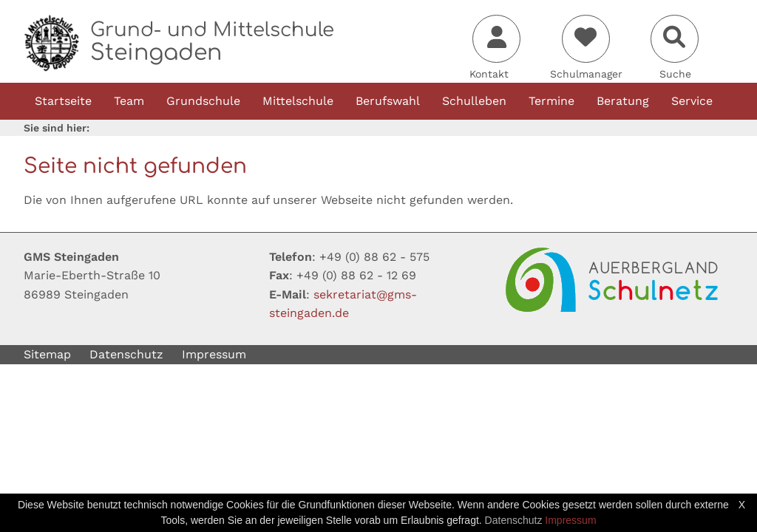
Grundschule (203, 101)
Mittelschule (298, 101)
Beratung (623, 101)
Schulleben (474, 101)
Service (692, 101)
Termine (551, 101)
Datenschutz (126, 354)
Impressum (214, 354)
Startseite (63, 101)
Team (129, 101)
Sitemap (47, 354)
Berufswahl (388, 101)
